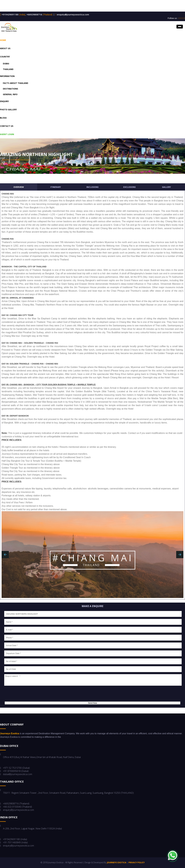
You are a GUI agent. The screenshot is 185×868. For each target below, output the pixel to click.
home (3, 158)
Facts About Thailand (16, 83)
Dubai (6, 64)
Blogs (3, 118)
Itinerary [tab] (56, 187)
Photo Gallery (8, 110)
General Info (10, 94)
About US (5, 48)
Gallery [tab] (166, 187)
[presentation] (26, 694)
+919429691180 (10, 14)
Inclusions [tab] (92, 187)
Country (5, 57)
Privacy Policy (137, 862)
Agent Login (7, 134)
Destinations (10, 89)
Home (3, 40)
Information (7, 76)
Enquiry (4, 101)
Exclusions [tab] (129, 187)
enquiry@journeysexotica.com (73, 14)
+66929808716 (34, 14)
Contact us (7, 126)
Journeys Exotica (117, 862)
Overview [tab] (19, 187)
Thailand (8, 69)
